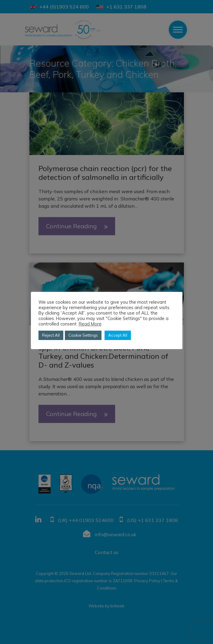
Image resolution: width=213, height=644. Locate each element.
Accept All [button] (118, 335)
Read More (90, 324)
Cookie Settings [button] (83, 335)
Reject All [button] (51, 335)
